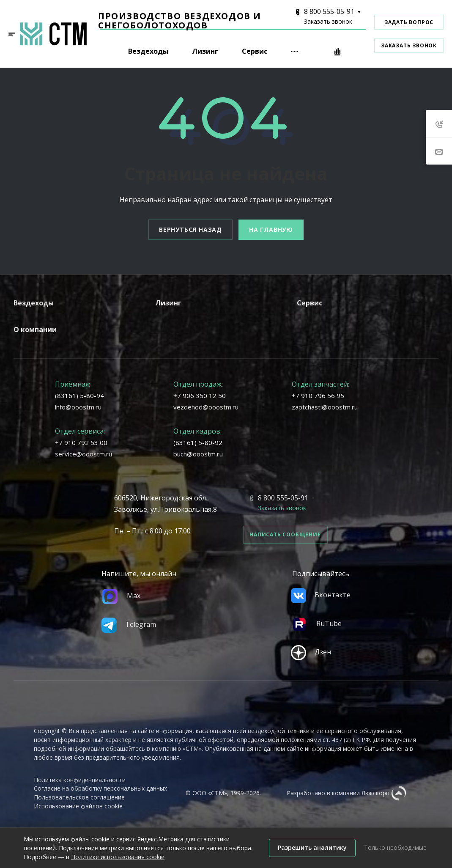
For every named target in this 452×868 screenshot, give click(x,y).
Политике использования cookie (118, 857)
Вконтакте (321, 595)
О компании (35, 330)
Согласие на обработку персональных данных (100, 788)
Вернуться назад (190, 229)
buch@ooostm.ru (198, 454)
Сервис (310, 303)
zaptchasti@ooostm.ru (325, 407)
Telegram (129, 624)
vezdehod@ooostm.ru (206, 407)
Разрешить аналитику (312, 847)
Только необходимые (395, 847)
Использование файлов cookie (78, 806)
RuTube (316, 624)
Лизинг (168, 303)
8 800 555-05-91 (329, 11)
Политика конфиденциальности (80, 780)
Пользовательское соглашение (79, 797)
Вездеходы (34, 303)
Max (121, 596)
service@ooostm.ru (84, 454)
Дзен (311, 652)
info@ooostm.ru (78, 407)
